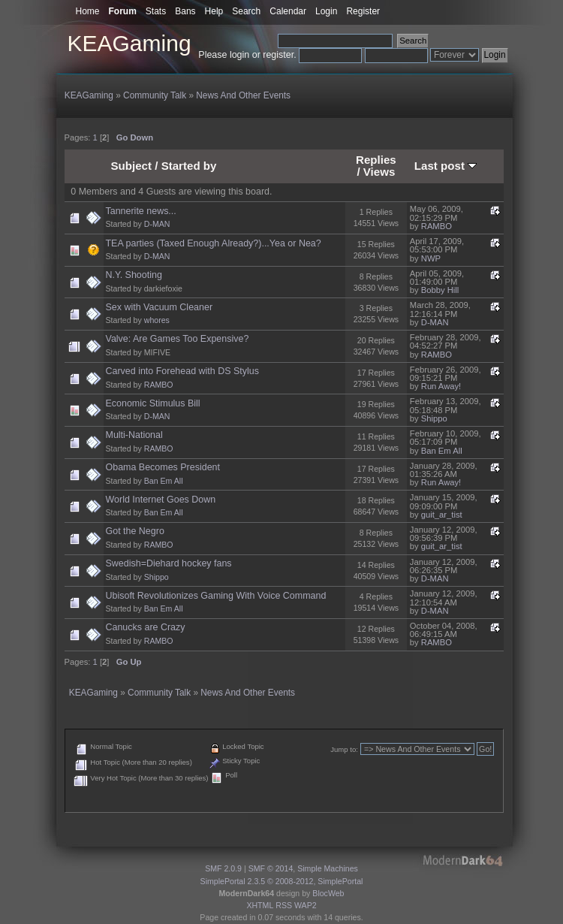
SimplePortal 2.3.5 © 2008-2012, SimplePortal (282, 881)
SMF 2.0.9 (223, 868)
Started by (189, 166)
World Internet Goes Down (161, 500)
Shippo (434, 418)
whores (157, 320)
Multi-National (134, 435)
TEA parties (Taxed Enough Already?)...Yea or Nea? (214, 243)
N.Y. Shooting (134, 275)
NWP (431, 258)
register (278, 55)
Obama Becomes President (163, 467)
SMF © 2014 (271, 868)
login (239, 55)
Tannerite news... (141, 211)
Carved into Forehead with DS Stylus (182, 371)
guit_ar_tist (442, 515)
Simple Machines (328, 868)
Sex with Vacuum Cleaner (160, 307)
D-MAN (157, 224)
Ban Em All (442, 451)
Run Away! (441, 386)
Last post (446, 166)
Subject (132, 166)
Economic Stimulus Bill (153, 403)
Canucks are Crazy (146, 627)
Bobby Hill (440, 290)
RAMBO (437, 226)
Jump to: (344, 749)
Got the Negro (135, 531)
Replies (376, 160)
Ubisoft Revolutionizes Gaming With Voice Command (216, 596)
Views (379, 172)
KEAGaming (129, 43)
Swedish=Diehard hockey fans (169, 563)
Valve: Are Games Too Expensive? (178, 339)
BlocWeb (328, 893)
